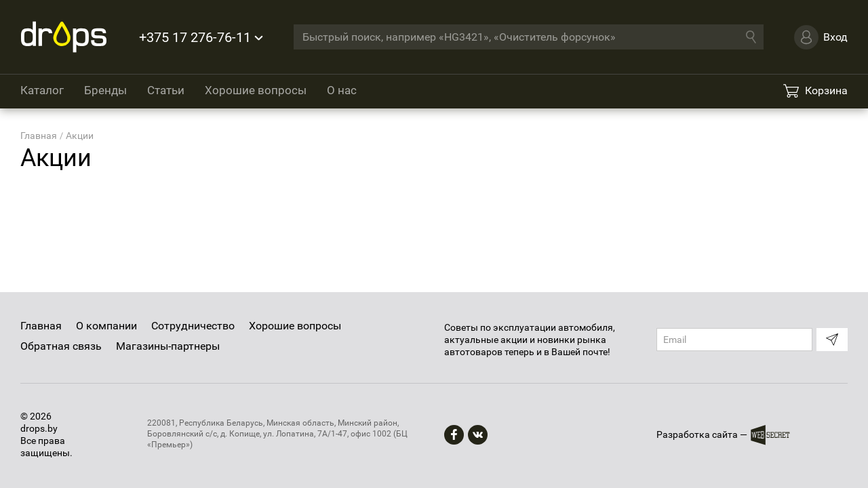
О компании (106, 326)
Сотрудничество (193, 326)
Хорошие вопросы (256, 90)
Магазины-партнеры (168, 346)
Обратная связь (61, 346)
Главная (41, 326)
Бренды (105, 90)
